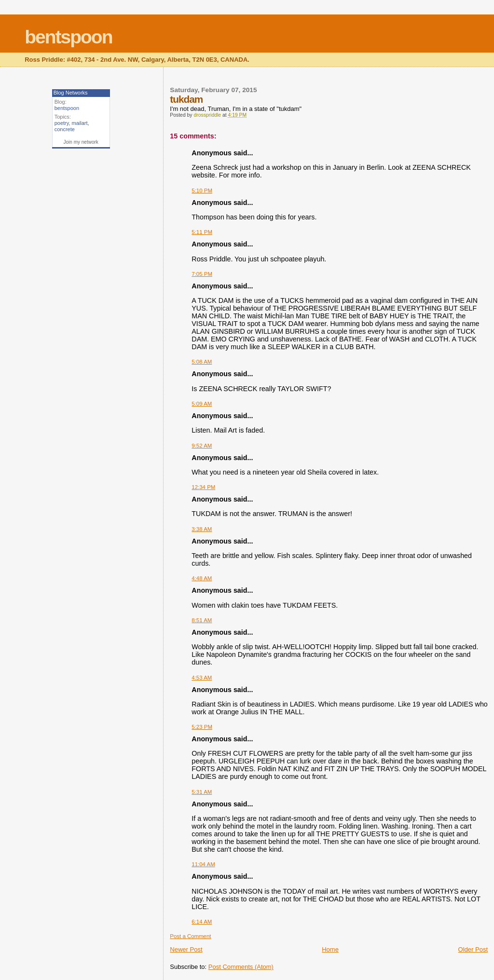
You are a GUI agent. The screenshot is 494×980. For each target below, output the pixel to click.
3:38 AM (202, 529)
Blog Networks (71, 93)
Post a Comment (190, 936)
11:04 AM (203, 864)
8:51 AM (202, 620)
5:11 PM (202, 232)
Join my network (81, 142)
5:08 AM (202, 362)
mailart (80, 123)
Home (330, 949)
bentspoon (68, 37)
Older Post (473, 949)
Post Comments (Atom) (241, 967)
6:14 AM (202, 922)
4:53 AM (202, 678)
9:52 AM (202, 446)
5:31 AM (202, 792)
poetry (62, 123)
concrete (65, 129)
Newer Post (186, 949)
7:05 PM (202, 274)
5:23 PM (202, 727)
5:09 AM (202, 404)
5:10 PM (202, 191)
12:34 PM (203, 487)
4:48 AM (202, 578)
